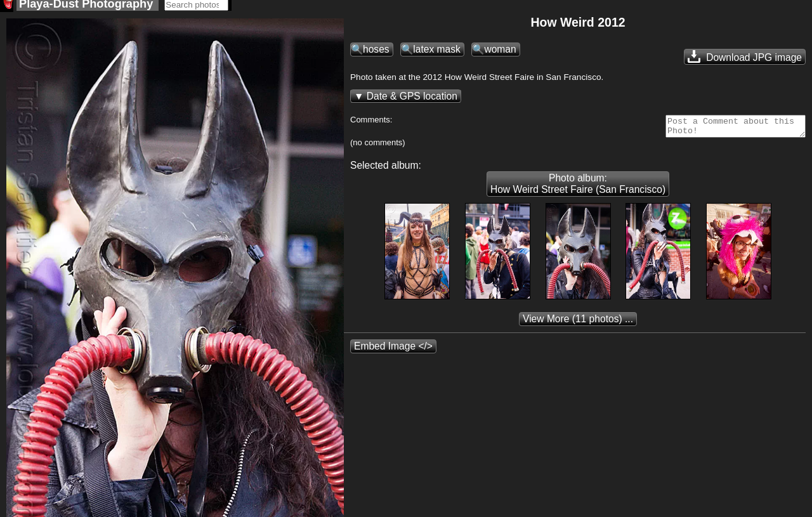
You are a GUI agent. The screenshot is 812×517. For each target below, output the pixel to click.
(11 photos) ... (578, 326)
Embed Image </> (393, 354)
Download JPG (745, 60)
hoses (376, 53)
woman (500, 53)
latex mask (437, 53)
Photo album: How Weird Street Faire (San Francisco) (578, 191)
